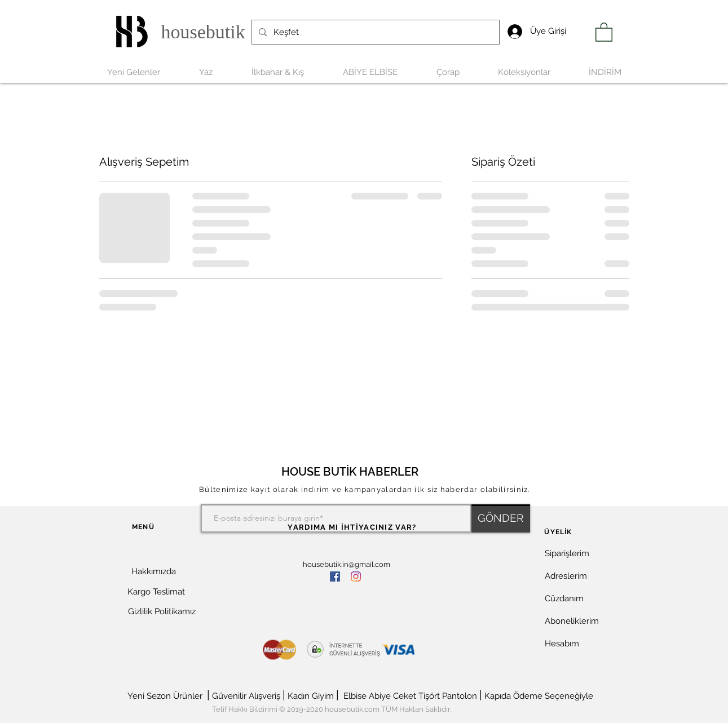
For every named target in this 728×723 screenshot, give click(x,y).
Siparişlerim (567, 553)
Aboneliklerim (572, 621)
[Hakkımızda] (154, 572)
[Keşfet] (374, 32)
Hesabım (562, 644)
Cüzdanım (564, 598)
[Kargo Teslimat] (156, 592)
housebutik (203, 32)
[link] (604, 32)
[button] (159, 631)
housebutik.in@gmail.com (347, 564)
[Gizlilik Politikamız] (162, 612)
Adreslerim (566, 576)
